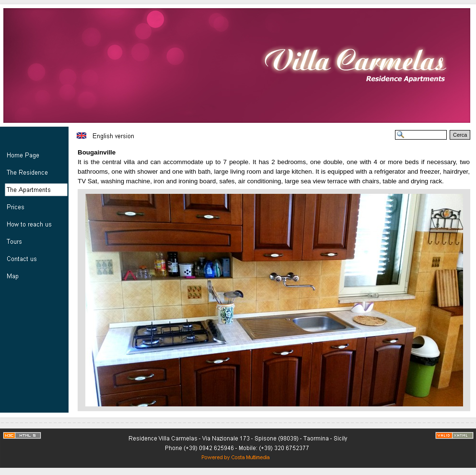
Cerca (460, 135)
